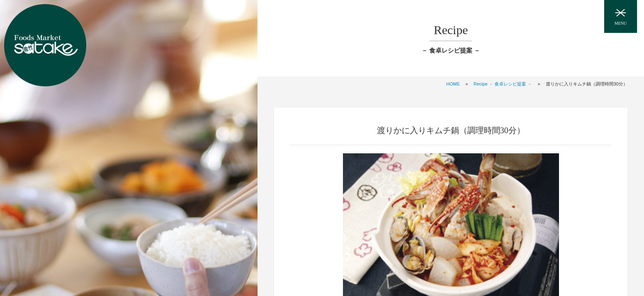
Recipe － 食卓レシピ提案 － (503, 84)
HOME (453, 84)
